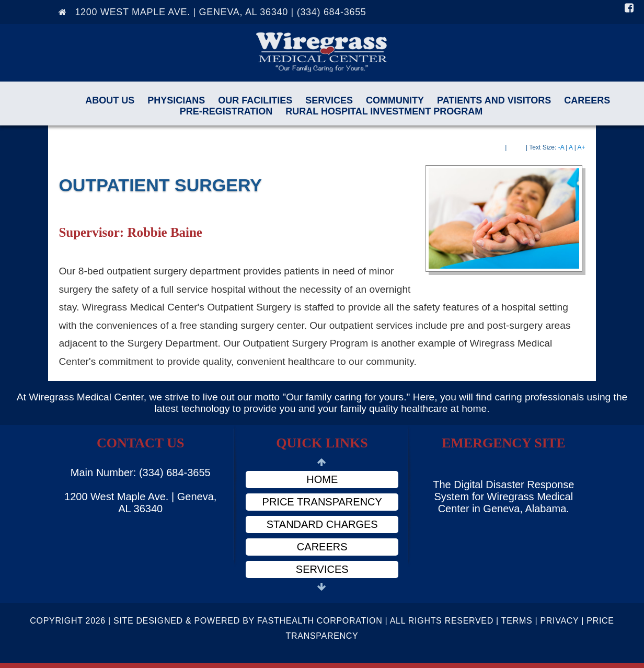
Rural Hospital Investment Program (384, 111)
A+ (582, 147)
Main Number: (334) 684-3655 (141, 473)
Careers (587, 100)
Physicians (176, 100)
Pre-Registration (226, 111)
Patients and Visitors (494, 100)
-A (561, 147)
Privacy (559, 621)
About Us (110, 100)
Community (395, 100)
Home (322, 479)
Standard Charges (322, 524)
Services (329, 100)
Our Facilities (255, 100)
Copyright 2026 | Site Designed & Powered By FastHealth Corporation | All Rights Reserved (262, 621)
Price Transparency (322, 502)
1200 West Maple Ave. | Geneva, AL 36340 (140, 503)
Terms (517, 621)
